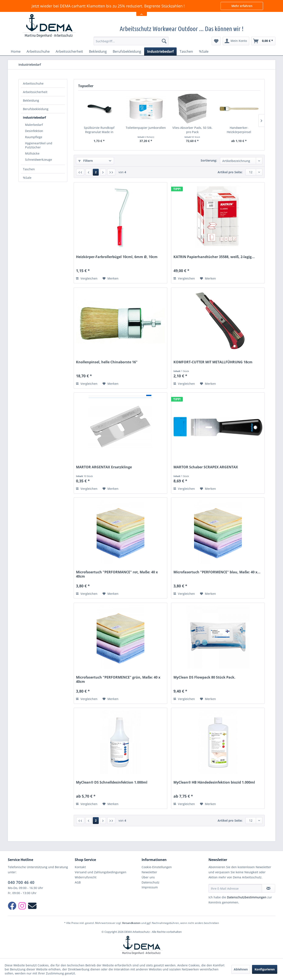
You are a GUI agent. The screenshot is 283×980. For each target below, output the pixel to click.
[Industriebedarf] (160, 51)
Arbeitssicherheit (35, 92)
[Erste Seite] (80, 172)
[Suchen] (164, 41)
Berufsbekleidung (36, 109)
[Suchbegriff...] (131, 41)
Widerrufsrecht (86, 877)
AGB (78, 882)
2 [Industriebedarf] (96, 172)
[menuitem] (131, 41)
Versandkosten (131, 923)
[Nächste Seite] (103, 172)
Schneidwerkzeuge (39, 160)
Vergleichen (87, 278)
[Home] (16, 51)
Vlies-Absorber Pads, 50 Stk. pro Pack (192, 130)
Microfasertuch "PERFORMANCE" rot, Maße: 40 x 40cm (117, 574)
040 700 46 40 (21, 882)
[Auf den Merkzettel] (111, 278)
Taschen (29, 169)
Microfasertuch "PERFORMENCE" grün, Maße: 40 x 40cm (118, 679)
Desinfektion (34, 131)
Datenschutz (151, 882)
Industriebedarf (34, 117)
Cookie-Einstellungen (157, 867)
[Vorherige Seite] (89, 172)
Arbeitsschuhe (33, 83)
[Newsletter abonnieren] (268, 888)
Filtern (86, 161)
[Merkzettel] (216, 41)
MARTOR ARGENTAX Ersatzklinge (104, 467)
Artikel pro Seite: (230, 172)
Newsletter (149, 872)
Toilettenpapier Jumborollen (146, 128)
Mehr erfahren (242, 6)
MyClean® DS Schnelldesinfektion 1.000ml (112, 782)
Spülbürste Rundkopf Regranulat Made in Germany (99, 130)
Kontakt (80, 867)
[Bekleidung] (98, 51)
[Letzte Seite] (111, 172)
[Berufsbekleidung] (127, 51)
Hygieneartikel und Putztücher (39, 145)
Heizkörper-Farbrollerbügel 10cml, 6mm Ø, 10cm (117, 257)
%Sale (27, 178)
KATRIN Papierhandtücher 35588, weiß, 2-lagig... (214, 257)
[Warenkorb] (263, 41)
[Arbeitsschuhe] (38, 51)
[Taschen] (186, 51)
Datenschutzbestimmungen (247, 897)
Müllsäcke (32, 153)
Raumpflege (34, 137)
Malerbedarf (34, 125)
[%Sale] (204, 51)
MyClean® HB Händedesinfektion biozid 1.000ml (214, 782)
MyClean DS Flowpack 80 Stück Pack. (204, 677)
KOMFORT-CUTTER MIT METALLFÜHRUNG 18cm (213, 362)
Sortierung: (209, 160)
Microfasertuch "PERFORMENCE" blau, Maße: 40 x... (217, 572)
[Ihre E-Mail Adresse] (235, 888)
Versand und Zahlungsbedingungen (101, 872)
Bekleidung (31, 100)
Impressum (150, 887)
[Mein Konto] (236, 41)
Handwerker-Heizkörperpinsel (239, 130)
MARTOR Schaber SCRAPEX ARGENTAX (206, 467)
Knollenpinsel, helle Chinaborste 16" (107, 362)
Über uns (148, 877)
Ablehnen (241, 969)
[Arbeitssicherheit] (69, 51)
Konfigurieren (265, 969)
